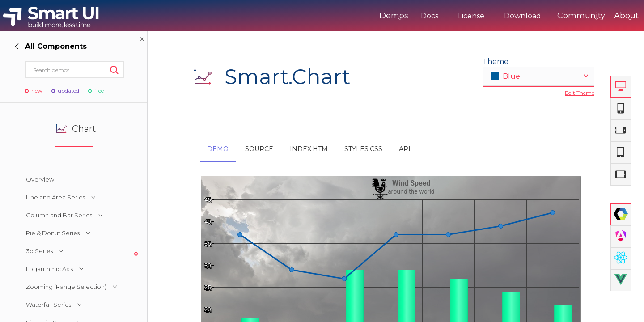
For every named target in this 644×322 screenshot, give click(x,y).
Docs (392, 16)
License (434, 16)
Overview (40, 179)
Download (485, 16)
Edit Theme (580, 93)
